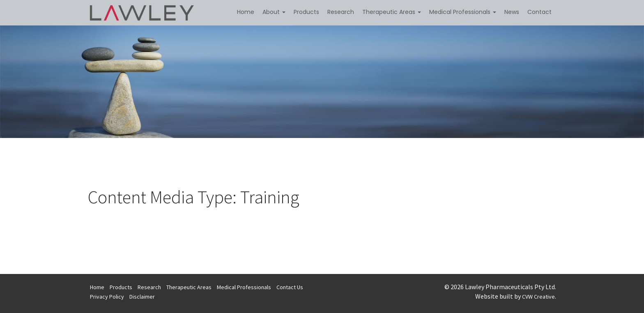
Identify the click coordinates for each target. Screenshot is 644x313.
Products (306, 12)
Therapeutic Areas (392, 12)
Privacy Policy (107, 297)
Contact (539, 12)
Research (341, 12)
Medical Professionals (463, 12)
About (274, 12)
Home (246, 12)
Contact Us (290, 287)
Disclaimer (142, 297)
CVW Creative (538, 297)
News (512, 12)
